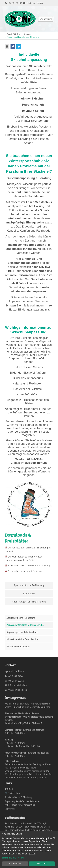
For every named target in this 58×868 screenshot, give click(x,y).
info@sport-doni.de (35, 3)
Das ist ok (42, 864)
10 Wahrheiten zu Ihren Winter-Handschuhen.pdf (24, 558)
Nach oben (29, 593)
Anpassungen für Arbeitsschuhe (29, 601)
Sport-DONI (13, 34)
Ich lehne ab (15, 864)
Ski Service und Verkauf (18, 646)
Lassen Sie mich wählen (13, 858)
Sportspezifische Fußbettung (29, 585)
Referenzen (10, 809)
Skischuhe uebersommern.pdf (29, 565)
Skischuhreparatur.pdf (25, 571)
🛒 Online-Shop (12, 793)
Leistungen (26, 34)
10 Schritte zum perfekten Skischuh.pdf (28, 549)
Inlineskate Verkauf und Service (22, 639)
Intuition (9, 789)
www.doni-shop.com (18, 690)
